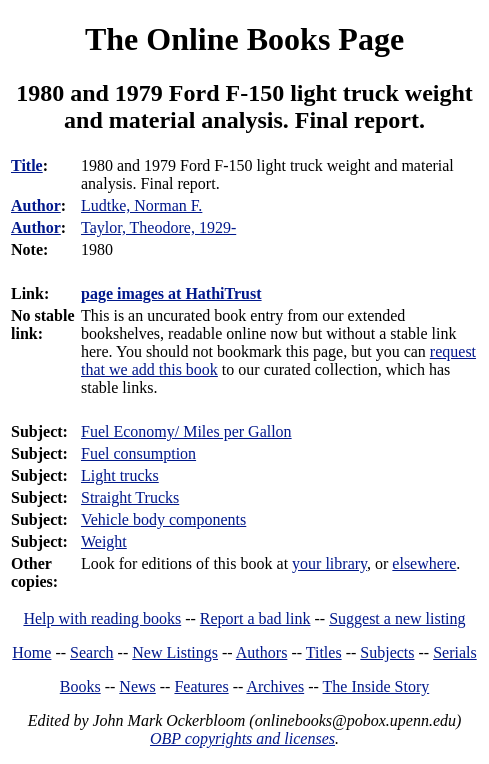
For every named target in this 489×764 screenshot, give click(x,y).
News (137, 686)
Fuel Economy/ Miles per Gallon (186, 431)
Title (27, 165)
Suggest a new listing (397, 618)
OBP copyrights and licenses (242, 738)
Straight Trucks (130, 497)
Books (80, 686)
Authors (262, 652)
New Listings (175, 652)
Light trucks (120, 475)
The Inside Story (376, 686)
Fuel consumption (138, 453)
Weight (104, 541)
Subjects (387, 652)
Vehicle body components (163, 519)
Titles (324, 652)
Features (201, 686)
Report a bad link (255, 618)
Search (92, 652)
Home (31, 652)
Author (36, 205)
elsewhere (424, 563)
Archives (275, 686)
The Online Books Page (244, 39)
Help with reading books (102, 618)
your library (329, 563)
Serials (455, 652)
